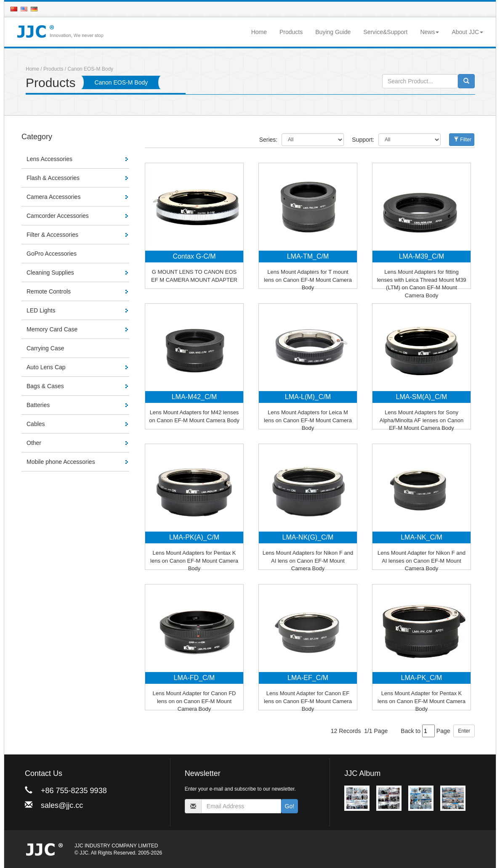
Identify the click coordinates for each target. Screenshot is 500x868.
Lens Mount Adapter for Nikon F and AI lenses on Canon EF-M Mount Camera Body (422, 561)
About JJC (467, 32)
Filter (463, 140)
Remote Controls (49, 291)
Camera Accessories (53, 197)
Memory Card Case (52, 329)
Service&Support (385, 32)
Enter (464, 731)
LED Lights (41, 310)
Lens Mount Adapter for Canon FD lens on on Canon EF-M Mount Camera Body (194, 701)
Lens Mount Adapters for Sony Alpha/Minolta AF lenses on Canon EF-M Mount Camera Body (422, 420)
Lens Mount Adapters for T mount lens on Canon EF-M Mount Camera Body (308, 280)
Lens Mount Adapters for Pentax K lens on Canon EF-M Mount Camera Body (194, 561)
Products (291, 32)
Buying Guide (333, 32)
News (430, 32)
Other (34, 443)
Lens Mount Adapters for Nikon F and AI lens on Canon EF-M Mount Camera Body (308, 561)
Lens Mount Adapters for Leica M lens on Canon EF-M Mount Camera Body (308, 420)
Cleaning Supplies (50, 273)
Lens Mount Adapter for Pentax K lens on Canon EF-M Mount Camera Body (422, 701)
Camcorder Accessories (58, 216)
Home (259, 32)
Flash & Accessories (53, 178)
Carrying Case (45, 348)
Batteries (38, 405)
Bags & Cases (45, 386)
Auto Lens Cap (46, 367)
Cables (36, 424)
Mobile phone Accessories (61, 462)
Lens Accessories (49, 159)
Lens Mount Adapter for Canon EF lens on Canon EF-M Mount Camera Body (308, 701)
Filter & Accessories (52, 235)
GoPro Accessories (52, 254)
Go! (290, 806)
